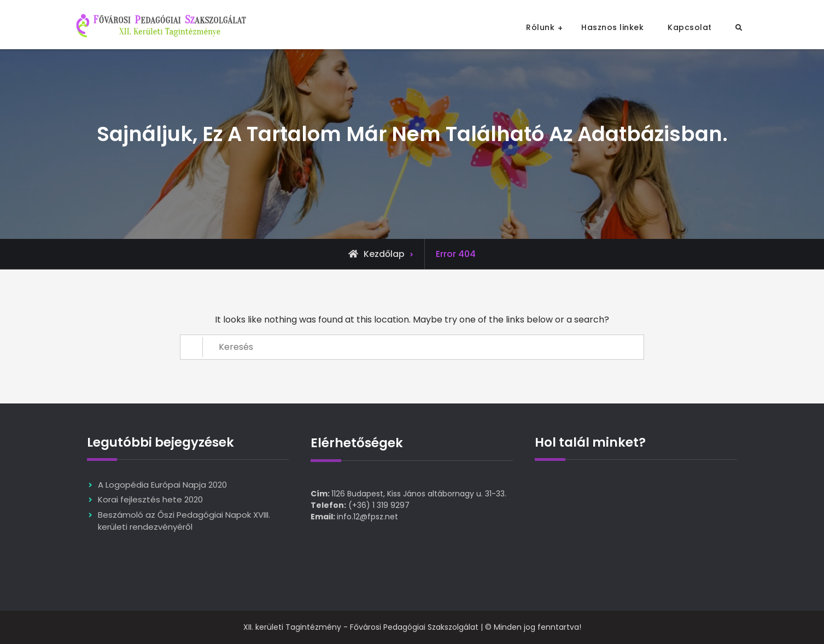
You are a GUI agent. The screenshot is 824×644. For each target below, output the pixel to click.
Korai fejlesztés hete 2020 (150, 499)
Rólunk (540, 27)
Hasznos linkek (612, 27)
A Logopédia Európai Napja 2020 (162, 485)
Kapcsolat (690, 27)
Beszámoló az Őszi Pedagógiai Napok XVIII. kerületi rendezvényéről (184, 521)
